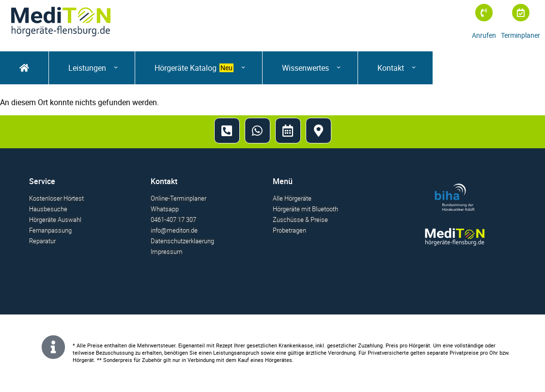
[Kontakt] (395, 68)
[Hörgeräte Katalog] (199, 68)
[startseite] (24, 68)
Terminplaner (521, 35)
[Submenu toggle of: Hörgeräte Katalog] (240, 68)
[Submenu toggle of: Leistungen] (112, 68)
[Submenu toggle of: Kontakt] (410, 68)
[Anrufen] (484, 13)
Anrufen (484, 35)
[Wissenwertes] (310, 68)
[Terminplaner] (521, 13)
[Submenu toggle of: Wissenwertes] (335, 68)
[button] (92, 68)
